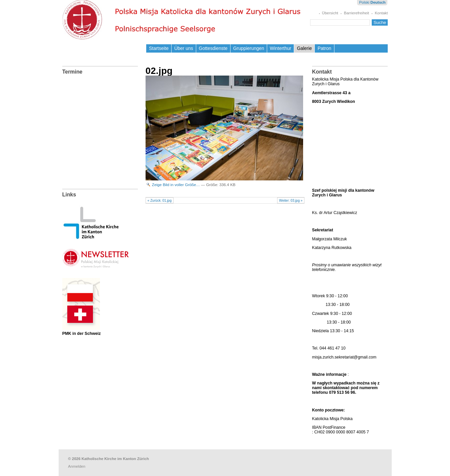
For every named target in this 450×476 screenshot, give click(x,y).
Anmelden (77, 466)
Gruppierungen (249, 48)
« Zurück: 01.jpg (160, 201)
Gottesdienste (213, 48)
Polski (364, 2)
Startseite (159, 48)
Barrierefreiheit (356, 13)
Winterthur (280, 48)
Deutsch (378, 2)
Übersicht (330, 13)
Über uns (184, 48)
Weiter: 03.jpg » (291, 201)
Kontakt (381, 13)
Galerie (304, 48)
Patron (324, 48)
